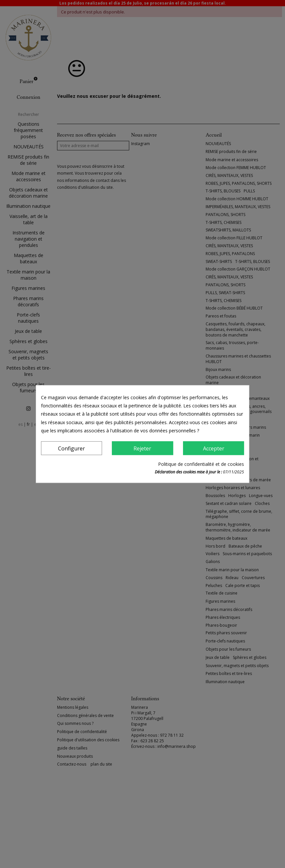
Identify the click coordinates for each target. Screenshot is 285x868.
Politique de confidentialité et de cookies (201, 464)
